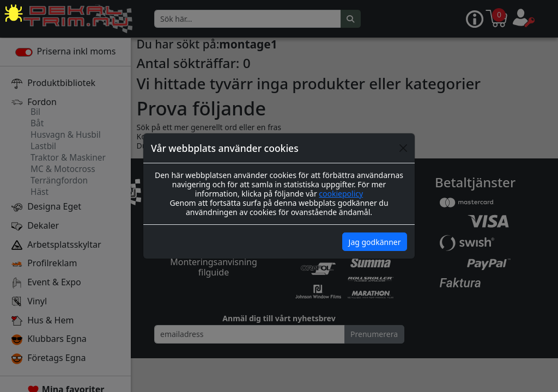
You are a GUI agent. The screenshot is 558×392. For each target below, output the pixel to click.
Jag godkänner (375, 242)
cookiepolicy (341, 194)
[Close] (403, 148)
